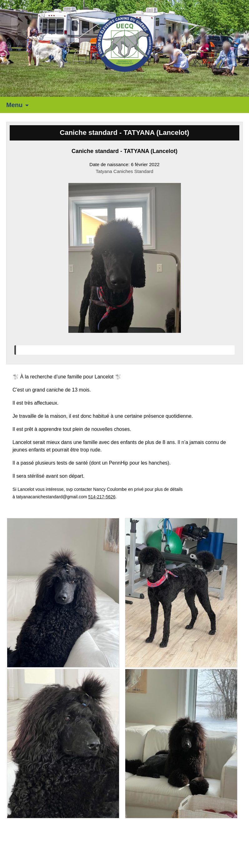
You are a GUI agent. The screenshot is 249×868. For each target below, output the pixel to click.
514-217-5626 (102, 497)
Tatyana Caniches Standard (124, 171)
